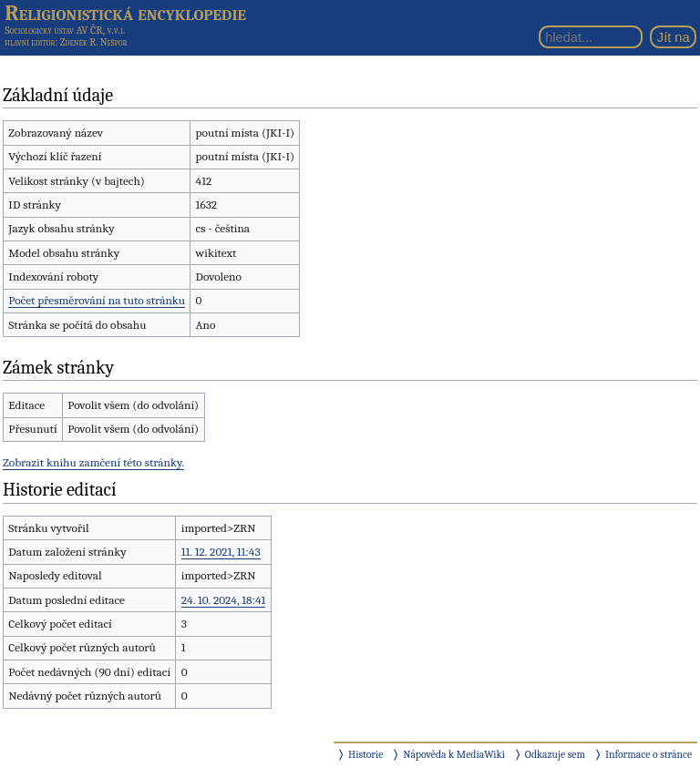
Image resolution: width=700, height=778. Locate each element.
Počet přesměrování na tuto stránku (97, 300)
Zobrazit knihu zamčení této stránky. (93, 462)
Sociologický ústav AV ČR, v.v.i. (65, 30)
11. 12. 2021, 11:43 (221, 552)
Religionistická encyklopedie (125, 13)
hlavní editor (30, 42)
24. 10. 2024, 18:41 (224, 600)
